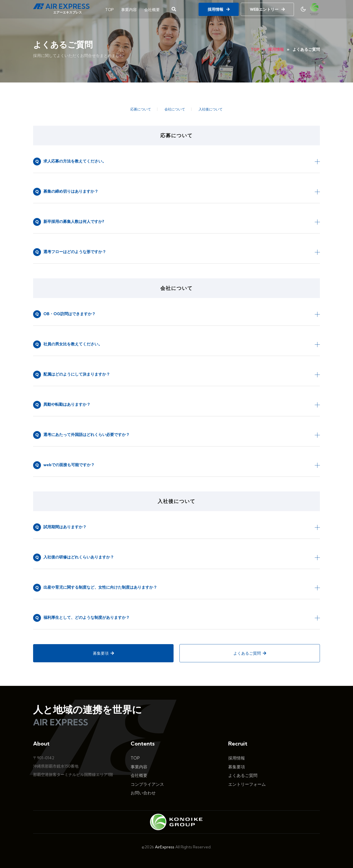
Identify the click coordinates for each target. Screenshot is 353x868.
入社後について (211, 109)
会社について (175, 109)
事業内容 (129, 9)
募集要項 (103, 653)
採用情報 (219, 9)
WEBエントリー (267, 9)
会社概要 (152, 9)
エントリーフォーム (247, 784)
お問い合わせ (143, 793)
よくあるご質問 (250, 653)
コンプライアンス (147, 784)
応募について (141, 109)
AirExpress (165, 847)
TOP (109, 9)
